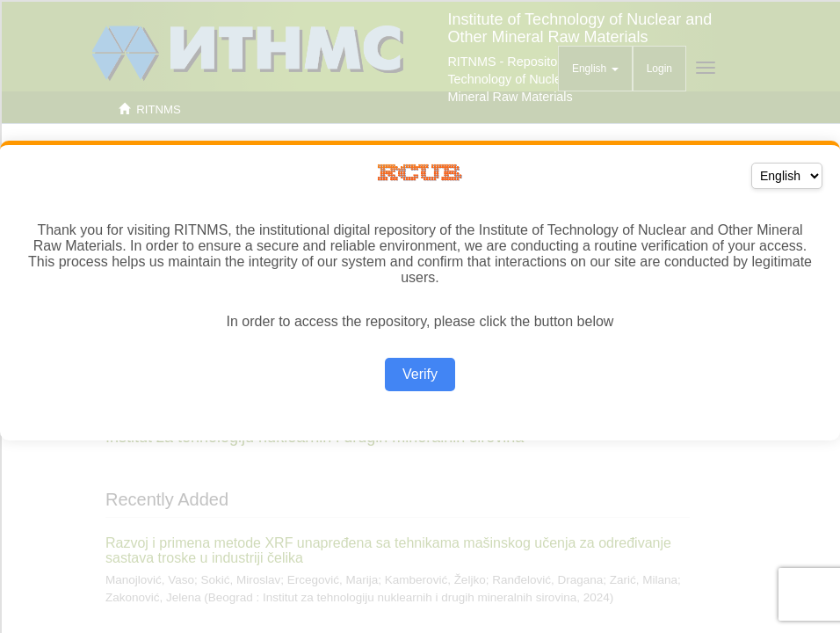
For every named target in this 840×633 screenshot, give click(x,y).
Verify (420, 374)
